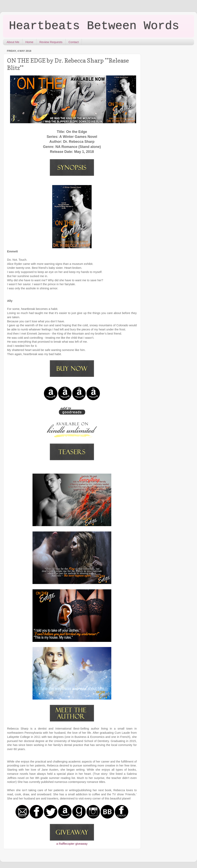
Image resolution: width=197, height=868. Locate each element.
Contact (74, 42)
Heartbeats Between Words (94, 26)
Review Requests (51, 42)
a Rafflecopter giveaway (72, 844)
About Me (13, 42)
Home (29, 42)
